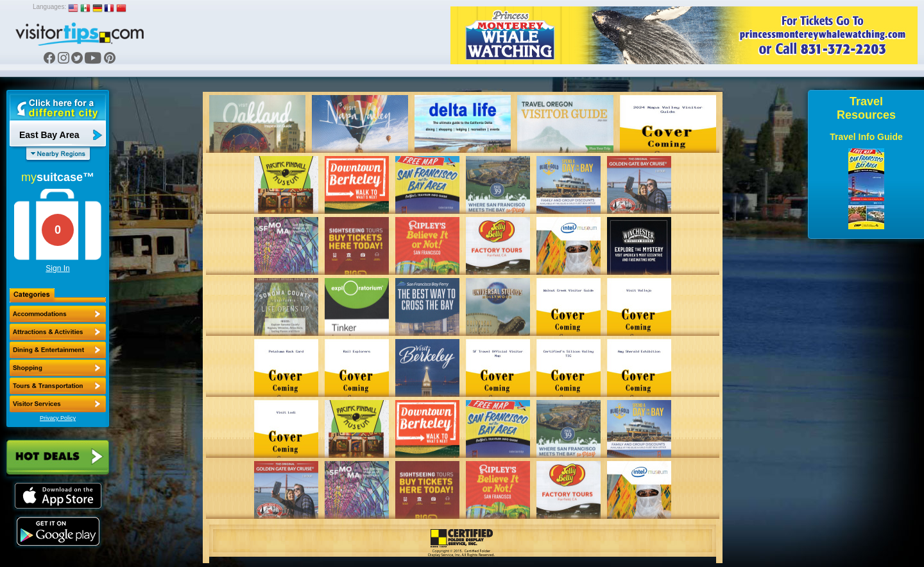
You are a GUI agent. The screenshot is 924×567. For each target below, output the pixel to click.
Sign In (57, 268)
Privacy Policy (58, 418)
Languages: (49, 7)
